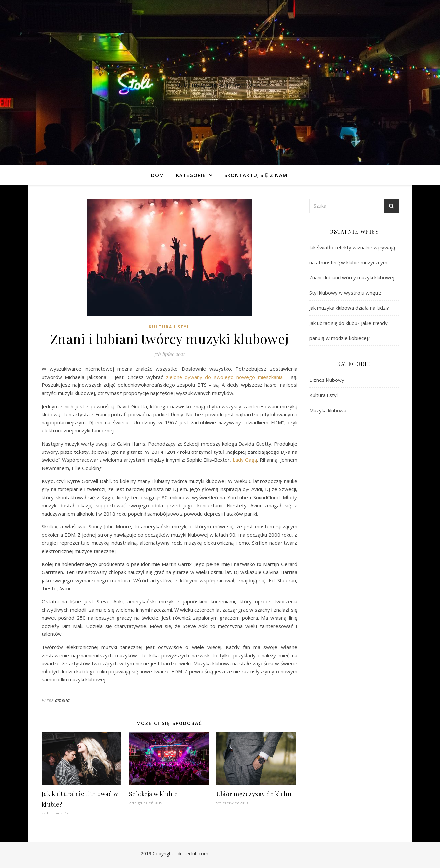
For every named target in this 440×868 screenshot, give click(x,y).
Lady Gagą (245, 460)
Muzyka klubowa (328, 410)
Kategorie (191, 175)
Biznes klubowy (327, 380)
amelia (62, 700)
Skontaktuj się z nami (257, 175)
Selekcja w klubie (153, 794)
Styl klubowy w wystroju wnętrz (345, 293)
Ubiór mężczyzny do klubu (254, 794)
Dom (158, 175)
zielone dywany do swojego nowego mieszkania (224, 377)
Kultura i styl (169, 327)
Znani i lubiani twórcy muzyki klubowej (352, 277)
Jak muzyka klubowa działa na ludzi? (349, 308)
